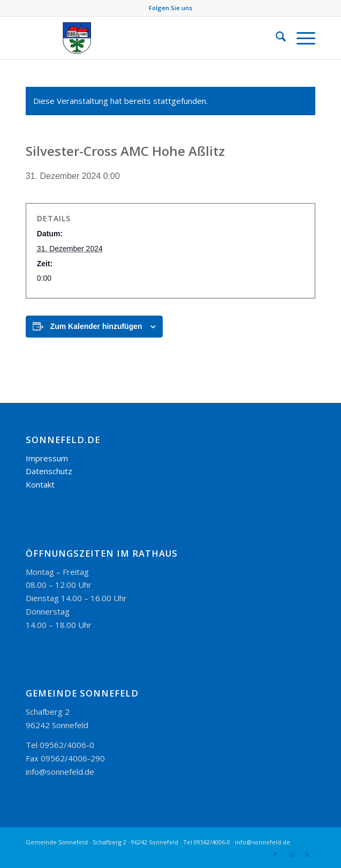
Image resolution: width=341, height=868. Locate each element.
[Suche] (275, 38)
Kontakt (40, 484)
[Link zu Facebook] (275, 855)
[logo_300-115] (142, 38)
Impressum (47, 458)
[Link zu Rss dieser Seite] (307, 855)
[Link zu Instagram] (291, 855)
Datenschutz (49, 471)
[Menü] (301, 38)
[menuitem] (275, 38)
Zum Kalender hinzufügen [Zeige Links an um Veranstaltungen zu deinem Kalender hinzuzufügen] (96, 326)
